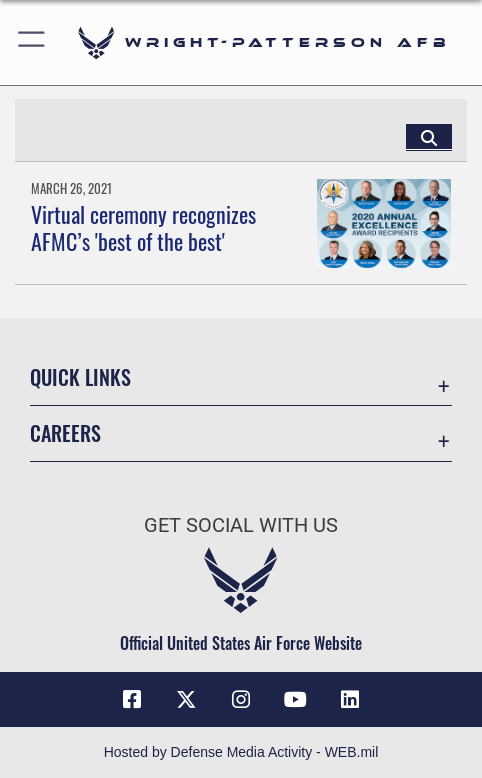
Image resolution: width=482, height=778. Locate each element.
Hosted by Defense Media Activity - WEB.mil (241, 752)
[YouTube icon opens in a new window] (296, 700)
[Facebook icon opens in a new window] (132, 700)
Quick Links (80, 377)
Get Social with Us (241, 525)
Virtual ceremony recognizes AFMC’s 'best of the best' (143, 227)
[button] (32, 42)
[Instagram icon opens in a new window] (241, 700)
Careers (65, 433)
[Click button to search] (429, 137)
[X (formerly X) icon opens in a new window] (186, 700)
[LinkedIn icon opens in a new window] (350, 700)
